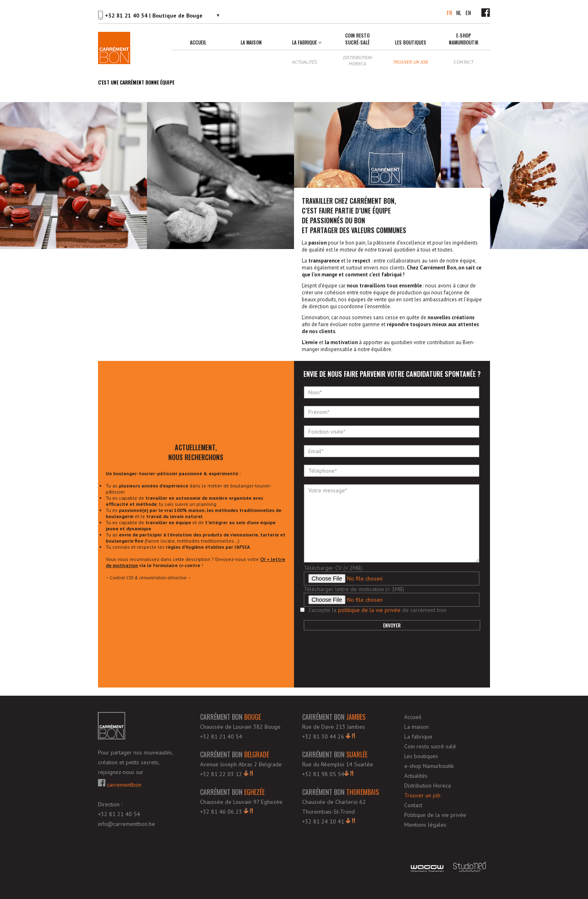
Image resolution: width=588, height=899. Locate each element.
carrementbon (120, 784)
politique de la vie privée (369, 610)
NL (459, 12)
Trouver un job (410, 62)
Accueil (198, 42)
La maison (251, 42)
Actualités (304, 62)
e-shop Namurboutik (464, 39)
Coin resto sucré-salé (357, 39)
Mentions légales (425, 825)
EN (468, 12)
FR (449, 12)
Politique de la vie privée (435, 815)
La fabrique (304, 42)
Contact (463, 62)
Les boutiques (411, 42)
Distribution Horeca (357, 60)
